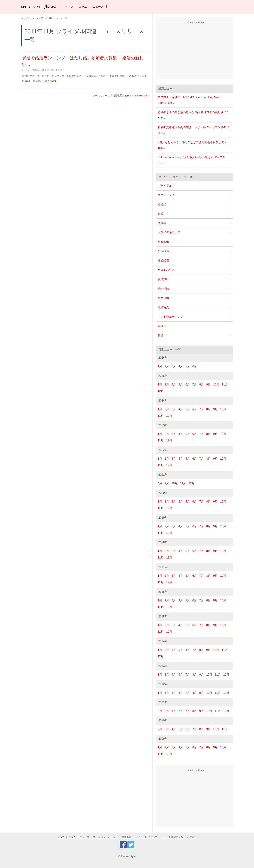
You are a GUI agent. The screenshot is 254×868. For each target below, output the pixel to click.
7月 (194, 384)
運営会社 (126, 837)
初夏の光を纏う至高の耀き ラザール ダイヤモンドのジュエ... (193, 130)
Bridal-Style (128, 856)
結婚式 (162, 204)
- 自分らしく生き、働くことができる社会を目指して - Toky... (192, 145)
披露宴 (162, 223)
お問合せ (192, 837)
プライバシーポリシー (105, 837)
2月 (167, 366)
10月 (216, 384)
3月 (174, 366)
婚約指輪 (163, 289)
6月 (194, 366)
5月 (188, 366)
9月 (208, 384)
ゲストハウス (166, 270)
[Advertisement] (195, 51)
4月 (181, 366)
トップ (69, 7)
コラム (83, 7)
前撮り (162, 326)
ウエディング (166, 195)
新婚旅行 (163, 279)
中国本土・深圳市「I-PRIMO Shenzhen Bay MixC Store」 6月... (189, 100)
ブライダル (165, 186)
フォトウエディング (170, 317)
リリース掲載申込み (172, 837)
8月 (202, 384)
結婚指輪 (163, 298)
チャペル (163, 251)
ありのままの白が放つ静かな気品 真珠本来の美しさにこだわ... (193, 115)
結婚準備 (163, 242)
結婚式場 (163, 261)
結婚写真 (163, 307)
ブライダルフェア (169, 232)
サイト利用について (146, 837)
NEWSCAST (142, 96)
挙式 (161, 214)
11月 (225, 384)
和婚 (161, 335)
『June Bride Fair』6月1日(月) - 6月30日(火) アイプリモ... (192, 160)
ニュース (98, 7)
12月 (161, 391)
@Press (129, 96)
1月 (160, 366)
